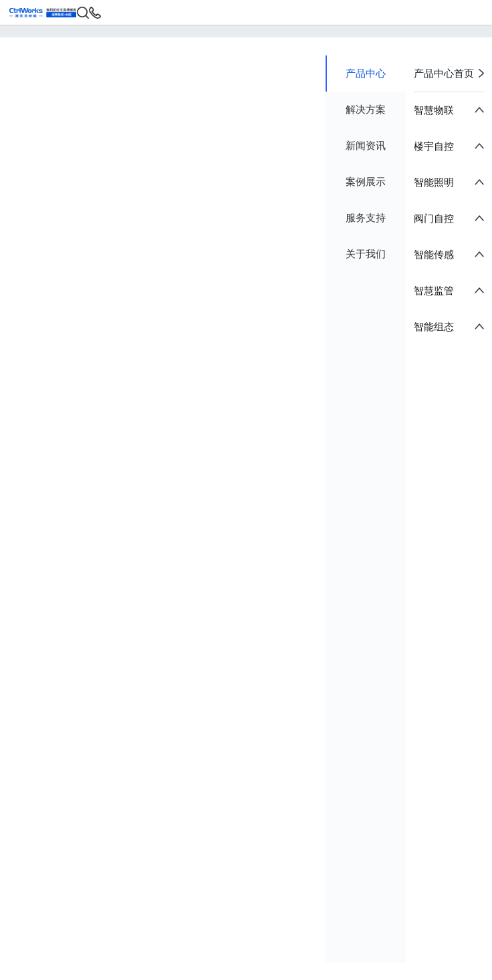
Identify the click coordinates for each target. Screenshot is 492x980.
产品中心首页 (449, 74)
